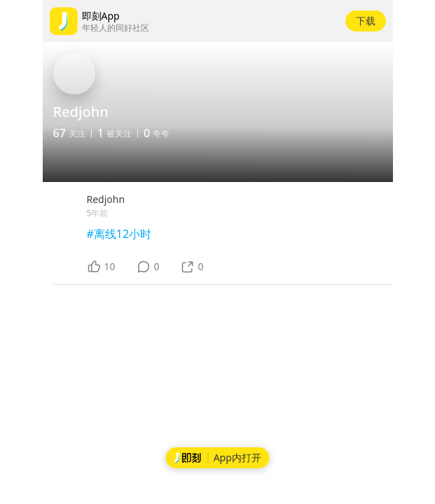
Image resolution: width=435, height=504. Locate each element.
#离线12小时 (119, 234)
